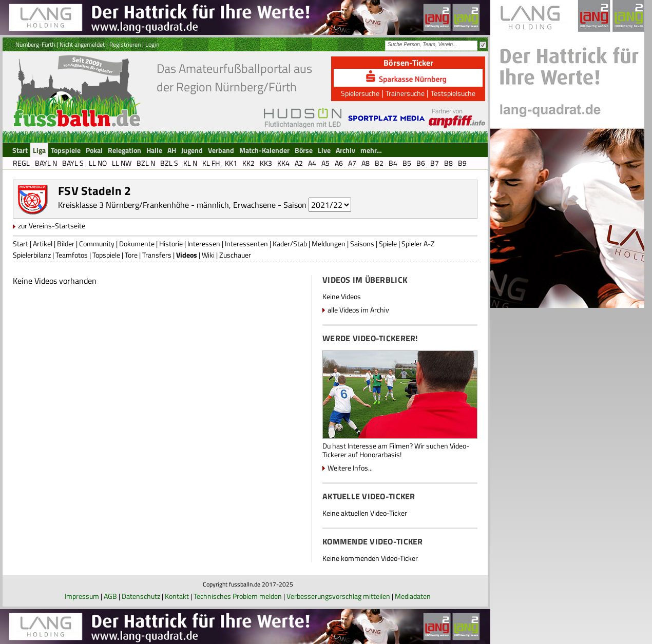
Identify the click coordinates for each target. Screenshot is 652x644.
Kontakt (177, 596)
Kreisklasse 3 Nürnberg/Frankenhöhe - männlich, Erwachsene (167, 205)
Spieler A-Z (418, 243)
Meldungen (329, 243)
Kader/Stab (290, 243)
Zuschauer (235, 255)
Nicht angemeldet (82, 44)
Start (21, 243)
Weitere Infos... (350, 468)
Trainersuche (405, 93)
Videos (187, 255)
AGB (110, 596)
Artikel (43, 243)
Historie (171, 243)
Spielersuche (360, 93)
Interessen (204, 243)
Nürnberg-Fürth (35, 44)
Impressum (82, 596)
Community (97, 243)
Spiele (388, 243)
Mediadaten (413, 596)
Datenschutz (141, 596)
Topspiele (106, 255)
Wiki (208, 255)
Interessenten (246, 243)
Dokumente (137, 243)
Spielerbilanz (32, 255)
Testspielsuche (453, 93)
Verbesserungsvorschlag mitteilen (338, 596)
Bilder (66, 243)
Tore (131, 255)
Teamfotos (72, 255)
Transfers (157, 255)
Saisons (362, 243)
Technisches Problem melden (238, 596)
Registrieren (125, 44)
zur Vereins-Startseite (52, 226)
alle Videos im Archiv (358, 310)
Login (152, 44)
